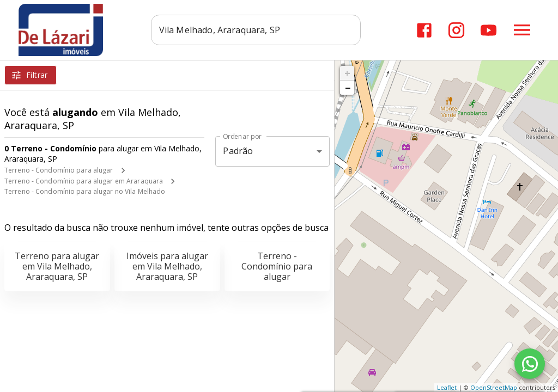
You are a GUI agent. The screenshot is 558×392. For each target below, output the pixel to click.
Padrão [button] (238, 151)
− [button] (348, 88)
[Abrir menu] (522, 30)
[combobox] (257, 30)
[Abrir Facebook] (424, 30)
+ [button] (347, 73)
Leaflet (447, 387)
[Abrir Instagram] (456, 30)
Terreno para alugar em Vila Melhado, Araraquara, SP (57, 266)
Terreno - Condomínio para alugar (59, 170)
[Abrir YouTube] (489, 30)
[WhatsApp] (530, 364)
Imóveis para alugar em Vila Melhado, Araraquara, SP (167, 266)
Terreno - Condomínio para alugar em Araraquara (84, 181)
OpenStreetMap (494, 387)
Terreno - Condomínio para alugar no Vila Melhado (85, 191)
